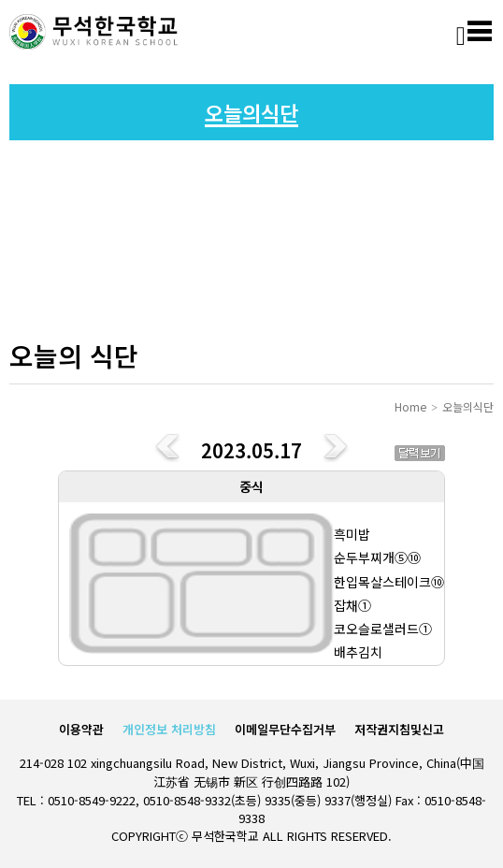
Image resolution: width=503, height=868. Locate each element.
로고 (93, 33)
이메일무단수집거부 (285, 729)
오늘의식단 (468, 406)
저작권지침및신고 (399, 729)
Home (410, 406)
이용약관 (81, 729)
